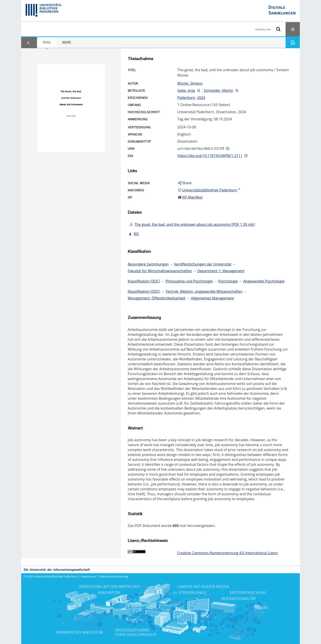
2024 (201, 98)
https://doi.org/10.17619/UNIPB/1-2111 (210, 156)
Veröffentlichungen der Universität (203, 264)
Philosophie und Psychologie (189, 281)
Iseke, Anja (186, 90)
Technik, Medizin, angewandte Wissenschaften (204, 291)
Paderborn (186, 98)
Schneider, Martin (218, 90)
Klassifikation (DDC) (144, 281)
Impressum (88, 576)
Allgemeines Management (213, 298)
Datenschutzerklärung (114, 576)
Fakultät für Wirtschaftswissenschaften (160, 271)
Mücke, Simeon (190, 83)
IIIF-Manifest (192, 197)
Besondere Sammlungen (148, 264)
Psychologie (228, 281)
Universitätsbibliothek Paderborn (56, 576)
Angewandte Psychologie (264, 281)
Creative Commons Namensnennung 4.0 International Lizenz (227, 553)
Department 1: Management (221, 271)
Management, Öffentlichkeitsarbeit (157, 298)
